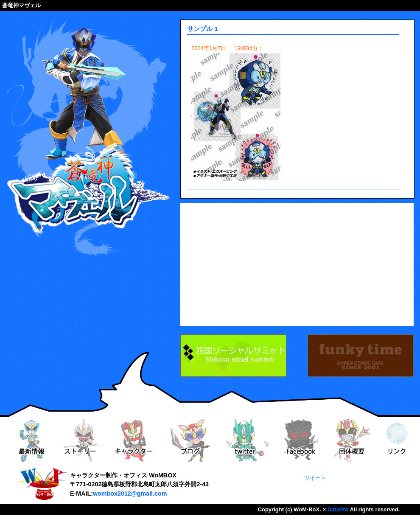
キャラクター (134, 440)
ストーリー (80, 440)
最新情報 (31, 440)
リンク (397, 440)
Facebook (301, 440)
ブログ (190, 440)
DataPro (338, 509)
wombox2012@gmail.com (130, 494)
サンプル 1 (203, 29)
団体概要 (352, 440)
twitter (247, 440)
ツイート (315, 478)
